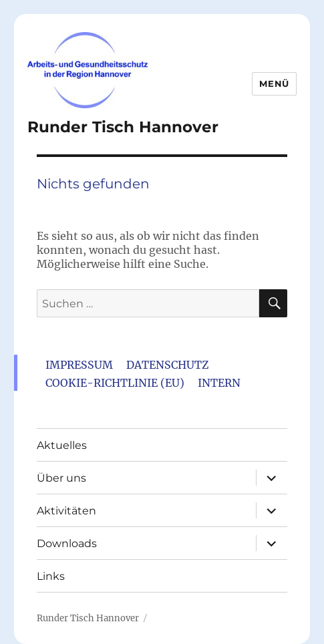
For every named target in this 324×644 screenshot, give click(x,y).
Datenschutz (167, 365)
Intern (219, 383)
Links (51, 576)
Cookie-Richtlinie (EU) (115, 383)
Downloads (67, 543)
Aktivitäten (66, 511)
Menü (274, 84)
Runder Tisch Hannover (123, 127)
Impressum (79, 365)
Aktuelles (62, 445)
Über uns (61, 478)
